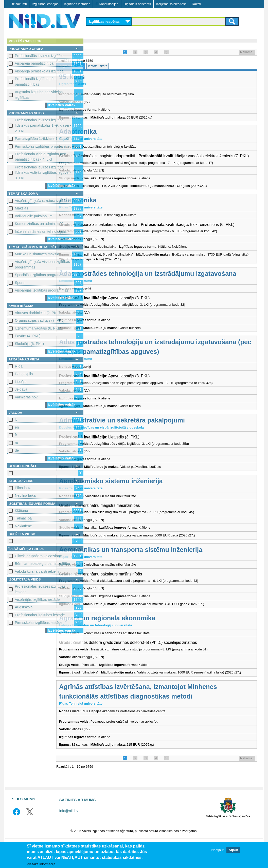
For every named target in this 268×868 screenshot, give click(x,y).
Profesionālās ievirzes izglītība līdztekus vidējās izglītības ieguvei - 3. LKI (43, 173)
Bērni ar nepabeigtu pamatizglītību (43, 564)
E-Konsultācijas (107, 4)
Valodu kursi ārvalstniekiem (37, 571)
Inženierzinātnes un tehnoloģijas (41, 232)
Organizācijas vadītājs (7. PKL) (40, 320)
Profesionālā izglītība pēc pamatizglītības (35, 81)
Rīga (19, 366)
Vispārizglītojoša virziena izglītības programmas (42, 264)
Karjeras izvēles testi (171, 4)
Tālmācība (23, 518)
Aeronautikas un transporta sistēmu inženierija (162, 571)
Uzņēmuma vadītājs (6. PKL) (38, 328)
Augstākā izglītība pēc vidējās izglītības (39, 95)
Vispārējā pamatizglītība (34, 63)
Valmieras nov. (27, 397)
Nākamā (246, 52)
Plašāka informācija (41, 864)
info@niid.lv (69, 837)
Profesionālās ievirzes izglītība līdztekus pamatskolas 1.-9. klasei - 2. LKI (43, 126)
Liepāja (21, 382)
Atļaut (233, 850)
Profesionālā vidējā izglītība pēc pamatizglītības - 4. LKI (40, 157)
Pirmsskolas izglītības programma (42, 146)
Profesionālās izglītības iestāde (40, 615)
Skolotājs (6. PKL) (29, 344)
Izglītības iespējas (46, 4)
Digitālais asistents (137, 4)
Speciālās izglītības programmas (41, 275)
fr (16, 435)
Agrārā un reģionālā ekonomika (138, 640)
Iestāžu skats (129, 66)
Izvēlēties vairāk (62, 105)
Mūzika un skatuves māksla (37, 254)
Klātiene (22, 511)
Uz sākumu (19, 4)
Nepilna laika (25, 495)
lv (16, 420)
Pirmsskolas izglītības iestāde (39, 623)
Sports (20, 283)
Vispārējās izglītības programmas (42, 290)
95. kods (103, 77)
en (17, 427)
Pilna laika (23, 488)
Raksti (196, 4)
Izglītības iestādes (77, 4)
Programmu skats (102, 66)
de (17, 450)
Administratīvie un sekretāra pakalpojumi (153, 442)
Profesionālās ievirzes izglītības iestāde (40, 589)
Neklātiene (24, 526)
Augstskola (24, 607)
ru (17, 443)
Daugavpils (24, 374)
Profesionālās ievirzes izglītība (39, 56)
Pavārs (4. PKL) (28, 336)
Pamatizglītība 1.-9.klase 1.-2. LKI (42, 139)
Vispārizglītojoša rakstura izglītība (42, 201)
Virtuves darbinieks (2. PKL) (37, 313)
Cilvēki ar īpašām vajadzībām (39, 556)
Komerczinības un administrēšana (42, 224)
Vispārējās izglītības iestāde (37, 600)
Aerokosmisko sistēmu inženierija (142, 503)
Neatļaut (217, 850)
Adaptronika (109, 131)
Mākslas (22, 208)
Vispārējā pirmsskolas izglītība (39, 71)
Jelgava (21, 389)
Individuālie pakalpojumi (34, 216)
